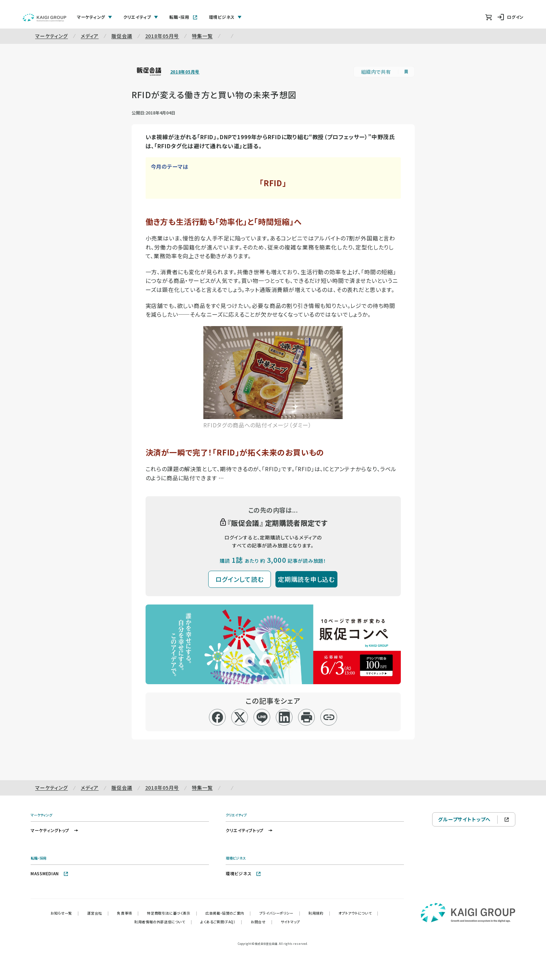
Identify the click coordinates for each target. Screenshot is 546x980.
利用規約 (319, 913)
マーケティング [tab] (95, 17)
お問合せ (262, 922)
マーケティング (52, 36)
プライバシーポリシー (280, 913)
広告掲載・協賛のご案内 (228, 913)
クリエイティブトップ (249, 830)
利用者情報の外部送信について (163, 922)
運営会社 (98, 913)
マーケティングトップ (55, 830)
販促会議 (122, 36)
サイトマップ (290, 922)
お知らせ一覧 (65, 913)
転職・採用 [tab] (184, 17)
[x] (240, 717)
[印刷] (307, 717)
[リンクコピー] (329, 717)
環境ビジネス (243, 873)
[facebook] (217, 717)
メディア (90, 36)
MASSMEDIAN (50, 873)
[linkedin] (284, 717)
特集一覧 (202, 36)
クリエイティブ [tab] (141, 17)
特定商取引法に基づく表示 (172, 913)
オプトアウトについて (358, 913)
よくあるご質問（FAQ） (221, 922)
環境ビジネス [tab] (225, 17)
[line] (262, 717)
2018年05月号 (162, 36)
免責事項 (128, 913)
